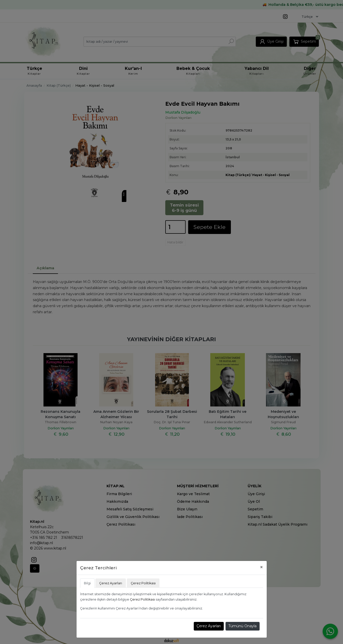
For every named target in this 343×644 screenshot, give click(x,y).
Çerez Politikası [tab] (143, 583)
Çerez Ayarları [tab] (111, 583)
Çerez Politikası (142, 599)
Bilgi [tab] (87, 583)
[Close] (262, 567)
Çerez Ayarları (209, 626)
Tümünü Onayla (242, 626)
